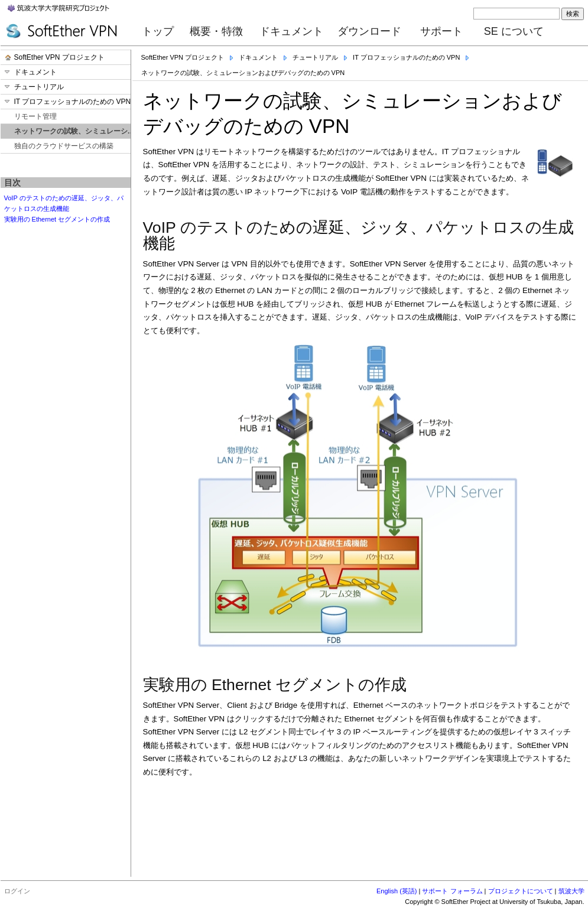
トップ (158, 31)
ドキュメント (291, 31)
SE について (514, 31)
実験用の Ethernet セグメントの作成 (57, 219)
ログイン (17, 891)
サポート (441, 31)
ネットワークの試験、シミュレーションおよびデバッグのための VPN (243, 73)
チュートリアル (315, 57)
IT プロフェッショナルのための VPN (406, 57)
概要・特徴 (216, 31)
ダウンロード (369, 31)
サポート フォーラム (452, 891)
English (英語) (397, 891)
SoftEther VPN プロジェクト (183, 57)
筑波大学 (571, 891)
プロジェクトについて (521, 891)
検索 (573, 14)
